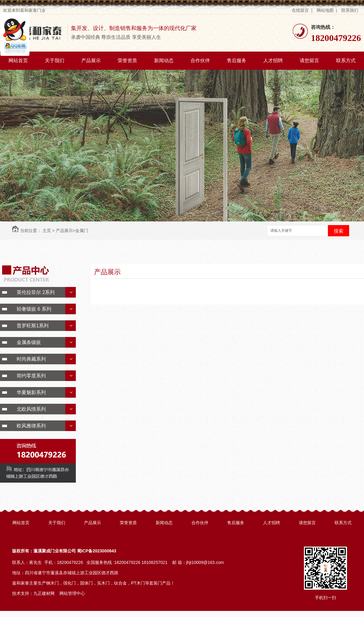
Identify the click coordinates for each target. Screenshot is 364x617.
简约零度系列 (31, 376)
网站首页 (18, 61)
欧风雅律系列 (31, 426)
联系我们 (350, 10)
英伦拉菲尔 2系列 (36, 292)
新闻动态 (164, 61)
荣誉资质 (127, 61)
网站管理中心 (72, 593)
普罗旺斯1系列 (33, 326)
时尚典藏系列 (31, 359)
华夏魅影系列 (31, 392)
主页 (47, 231)
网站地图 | (327, 10)
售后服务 (237, 61)
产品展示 (91, 61)
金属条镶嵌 (29, 342)
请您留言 (309, 61)
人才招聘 (273, 61)
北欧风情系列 (31, 409)
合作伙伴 (200, 61)
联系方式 (346, 61)
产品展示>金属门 (72, 231)
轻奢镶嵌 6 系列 (34, 309)
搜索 (339, 231)
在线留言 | (302, 10)
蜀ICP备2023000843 (97, 551)
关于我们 (55, 61)
